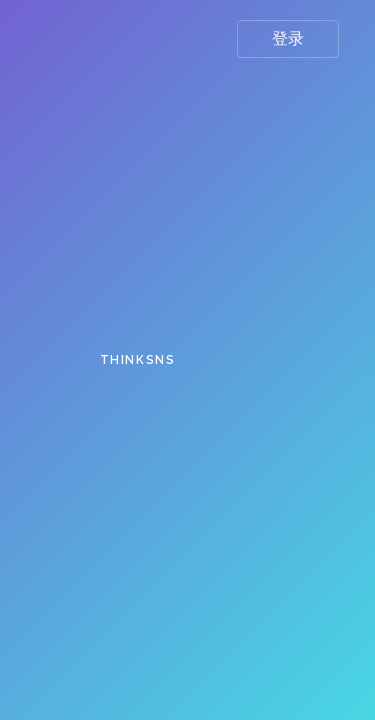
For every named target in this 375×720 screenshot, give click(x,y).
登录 (288, 38)
